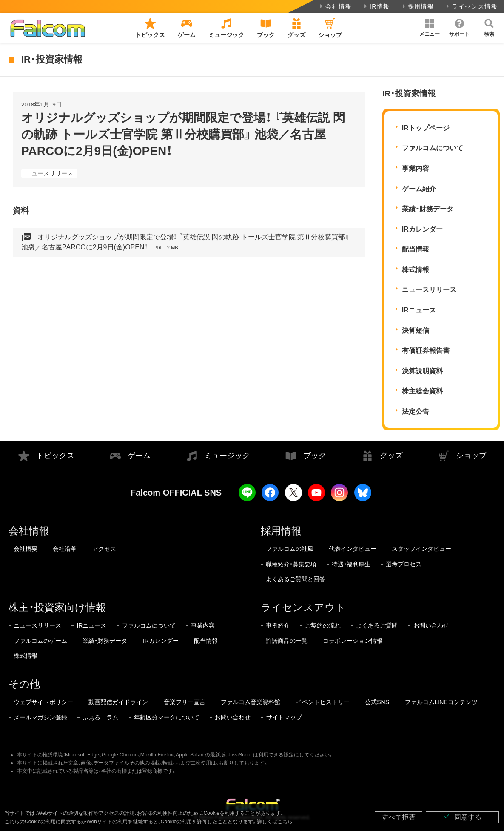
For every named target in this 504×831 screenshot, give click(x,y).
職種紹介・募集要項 (291, 564)
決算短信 (416, 331)
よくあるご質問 (377, 625)
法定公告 (416, 411)
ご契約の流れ (323, 625)
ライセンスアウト (303, 607)
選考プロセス (404, 564)
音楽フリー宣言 (185, 702)
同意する (462, 817)
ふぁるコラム (100, 717)
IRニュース (419, 310)
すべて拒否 (399, 817)
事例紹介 (278, 625)
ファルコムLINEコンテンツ (441, 702)
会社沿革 (65, 549)
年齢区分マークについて (167, 717)
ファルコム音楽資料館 (251, 702)
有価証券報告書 (426, 351)
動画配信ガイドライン (118, 702)
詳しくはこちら (275, 822)
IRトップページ (426, 128)
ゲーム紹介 (419, 189)
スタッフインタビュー (421, 549)
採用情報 (417, 6)
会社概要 (26, 549)
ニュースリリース (49, 173)
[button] (430, 28)
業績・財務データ (428, 209)
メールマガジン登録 (40, 717)
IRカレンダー (422, 229)
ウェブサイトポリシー (43, 702)
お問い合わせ (431, 625)
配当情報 (416, 249)
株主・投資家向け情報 (57, 607)
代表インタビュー (353, 549)
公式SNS (377, 702)
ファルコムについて (433, 148)
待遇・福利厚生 (351, 564)
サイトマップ (284, 717)
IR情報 (376, 6)
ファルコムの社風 (290, 549)
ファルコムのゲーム (40, 641)
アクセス (104, 549)
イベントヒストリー (323, 702)
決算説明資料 (422, 371)
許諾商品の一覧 (287, 641)
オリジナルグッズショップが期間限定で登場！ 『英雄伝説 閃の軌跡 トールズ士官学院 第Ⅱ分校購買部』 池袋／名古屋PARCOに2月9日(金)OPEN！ (185, 242)
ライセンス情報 (471, 6)
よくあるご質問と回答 (296, 579)
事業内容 (416, 168)
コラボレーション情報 (353, 641)
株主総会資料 (422, 391)
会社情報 (335, 6)
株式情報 (416, 270)
